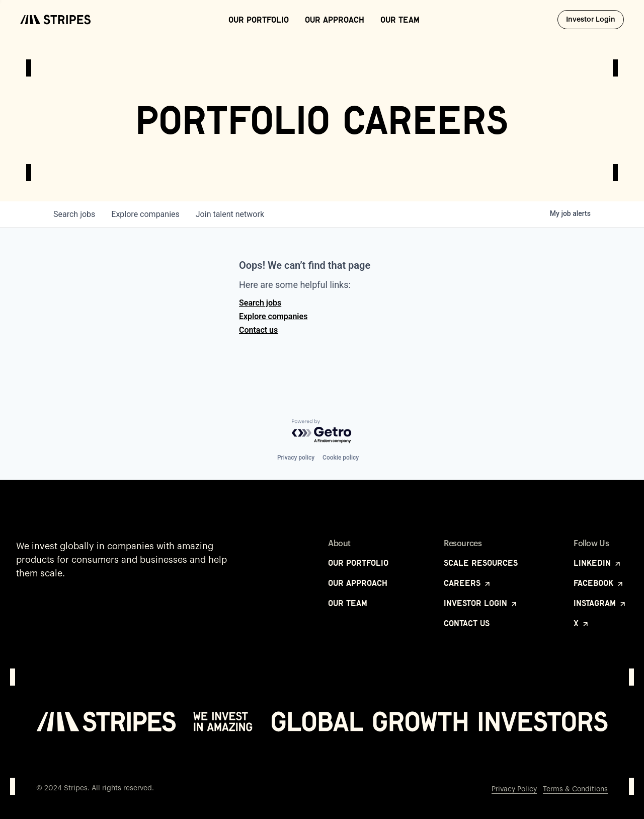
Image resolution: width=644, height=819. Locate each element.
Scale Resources (481, 563)
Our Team (400, 20)
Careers (468, 583)
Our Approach (335, 20)
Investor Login (595, 19)
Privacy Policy (514, 789)
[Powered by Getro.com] (322, 432)
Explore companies (273, 316)
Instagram (600, 603)
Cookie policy (341, 458)
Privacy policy (296, 458)
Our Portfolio (259, 20)
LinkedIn (598, 563)
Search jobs (260, 303)
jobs (74, 214)
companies (145, 214)
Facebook (599, 583)
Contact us (258, 330)
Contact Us (467, 623)
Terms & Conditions (575, 789)
